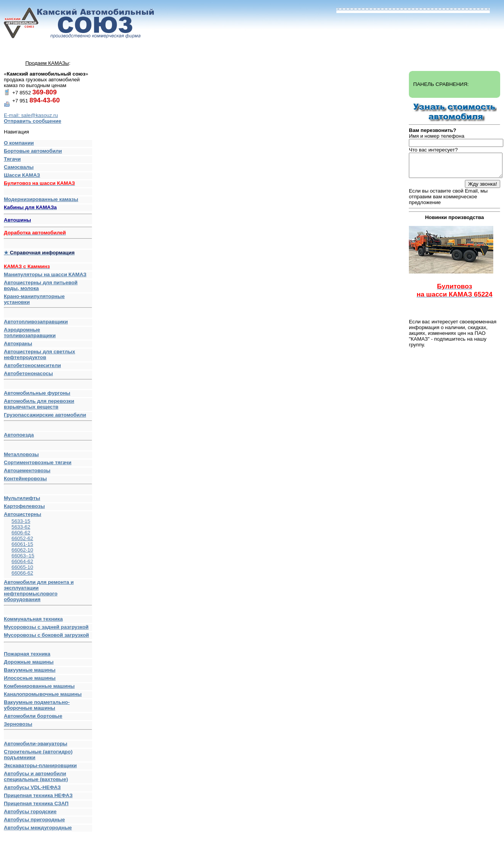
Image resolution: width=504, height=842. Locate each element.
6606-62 (21, 533)
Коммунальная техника (33, 619)
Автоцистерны (22, 514)
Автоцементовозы (27, 470)
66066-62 (22, 573)
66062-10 (22, 550)
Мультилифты (22, 498)
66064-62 (22, 561)
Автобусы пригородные (34, 820)
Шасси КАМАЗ (22, 175)
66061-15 (22, 544)
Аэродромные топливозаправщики (30, 333)
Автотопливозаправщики (36, 322)
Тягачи (12, 159)
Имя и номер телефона (437, 136)
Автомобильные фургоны (37, 393)
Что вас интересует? (433, 150)
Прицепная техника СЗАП (36, 803)
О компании (19, 143)
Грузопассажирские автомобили (48, 417)
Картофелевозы (24, 506)
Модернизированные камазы (41, 199)
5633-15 (21, 521)
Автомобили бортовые (33, 716)
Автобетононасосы (48, 375)
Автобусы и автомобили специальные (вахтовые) (36, 776)
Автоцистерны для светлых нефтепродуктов (40, 354)
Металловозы (21, 454)
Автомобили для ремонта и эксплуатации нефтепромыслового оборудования (48, 592)
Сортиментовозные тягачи (38, 462)
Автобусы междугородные (38, 828)
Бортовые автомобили (33, 151)
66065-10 (22, 567)
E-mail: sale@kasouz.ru (31, 115)
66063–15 (23, 556)
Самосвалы (19, 167)
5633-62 (21, 527)
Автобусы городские (30, 812)
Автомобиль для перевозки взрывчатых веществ (39, 404)
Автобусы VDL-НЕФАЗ (32, 787)
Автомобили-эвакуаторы (35, 744)
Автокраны (18, 344)
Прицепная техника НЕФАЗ (38, 795)
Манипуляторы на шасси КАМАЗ (45, 274)
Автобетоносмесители (32, 365)
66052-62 (22, 538)
